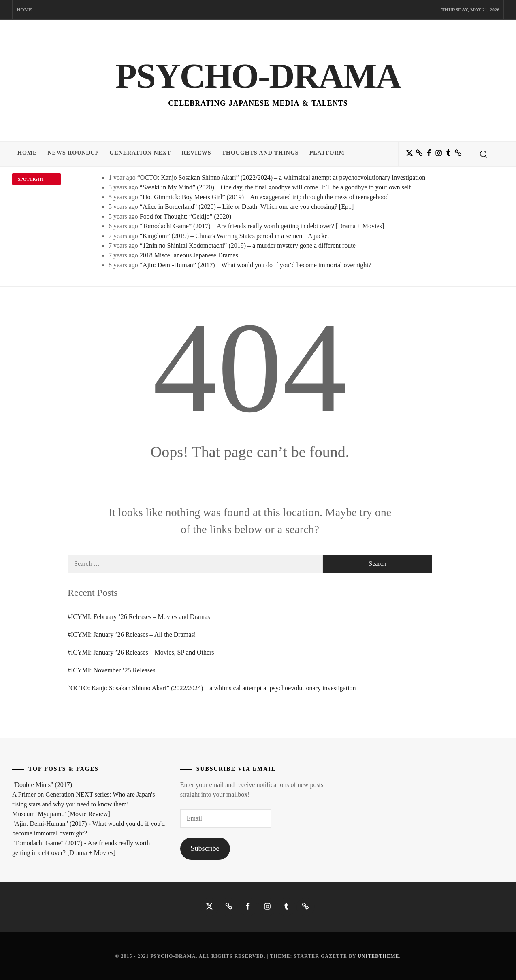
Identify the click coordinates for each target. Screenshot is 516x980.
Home (24, 10)
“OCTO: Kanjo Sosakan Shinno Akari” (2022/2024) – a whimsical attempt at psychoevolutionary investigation (281, 178)
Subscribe (205, 848)
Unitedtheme (378, 956)
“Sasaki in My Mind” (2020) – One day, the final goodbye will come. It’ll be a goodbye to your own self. (276, 187)
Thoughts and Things (267, 154)
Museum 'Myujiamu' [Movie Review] (61, 814)
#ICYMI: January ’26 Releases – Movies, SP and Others (141, 652)
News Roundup (76, 154)
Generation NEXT (144, 154)
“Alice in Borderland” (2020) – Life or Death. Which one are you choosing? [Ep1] (247, 207)
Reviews (202, 154)
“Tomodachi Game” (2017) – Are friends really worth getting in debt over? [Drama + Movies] (262, 226)
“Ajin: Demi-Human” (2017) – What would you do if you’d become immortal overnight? (256, 265)
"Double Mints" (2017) (42, 785)
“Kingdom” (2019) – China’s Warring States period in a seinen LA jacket (235, 236)
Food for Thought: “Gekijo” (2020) (186, 216)
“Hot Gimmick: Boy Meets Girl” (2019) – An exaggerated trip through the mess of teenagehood (264, 197)
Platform (336, 154)
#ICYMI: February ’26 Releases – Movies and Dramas (139, 617)
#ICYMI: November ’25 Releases (111, 670)
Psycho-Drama (258, 75)
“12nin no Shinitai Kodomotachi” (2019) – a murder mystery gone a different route (248, 246)
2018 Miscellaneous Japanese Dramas (189, 255)
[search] (484, 154)
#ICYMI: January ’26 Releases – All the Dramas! (132, 635)
